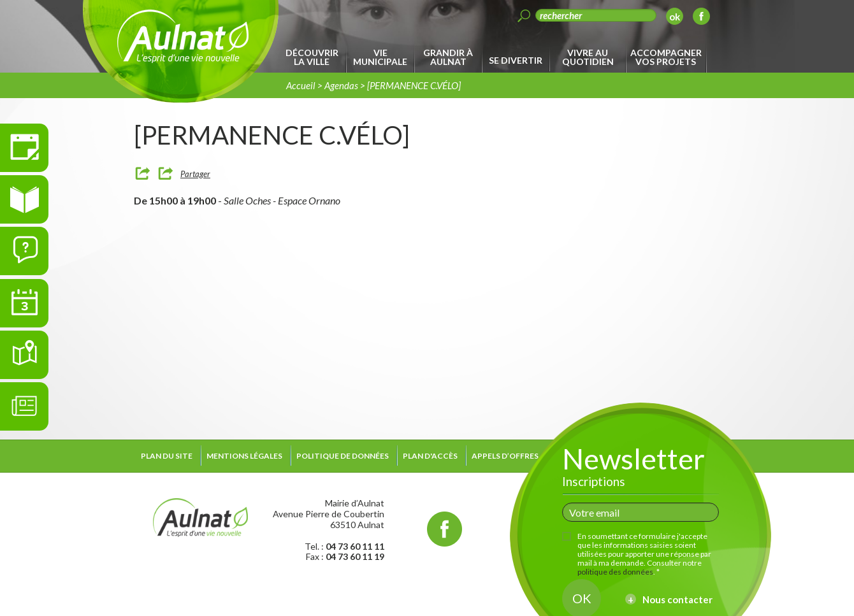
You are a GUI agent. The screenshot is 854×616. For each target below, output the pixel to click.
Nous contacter (677, 599)
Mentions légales (244, 456)
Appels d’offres (505, 456)
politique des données (615, 572)
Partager (195, 174)
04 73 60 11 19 (355, 556)
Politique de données (343, 456)
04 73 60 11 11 (355, 546)
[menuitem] (314, 57)
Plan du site (167, 456)
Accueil (301, 85)
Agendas (341, 85)
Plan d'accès (430, 456)
